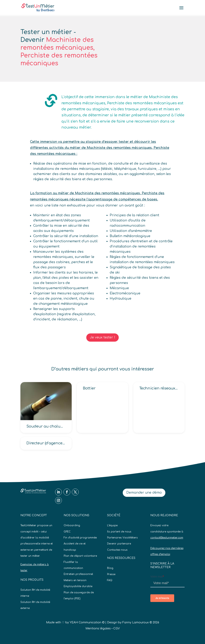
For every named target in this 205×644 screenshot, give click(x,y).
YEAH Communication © (87, 622)
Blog (110, 568)
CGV (117, 628)
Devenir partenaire (119, 544)
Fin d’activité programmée (80, 538)
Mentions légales (98, 628)
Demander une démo (144, 493)
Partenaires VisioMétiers (122, 538)
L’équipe (112, 525)
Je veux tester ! (102, 337)
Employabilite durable (78, 586)
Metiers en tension (75, 580)
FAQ (110, 580)
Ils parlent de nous (119, 532)
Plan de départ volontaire (80, 556)
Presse (111, 574)
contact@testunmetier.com (167, 538)
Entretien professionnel (78, 574)
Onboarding (72, 525)
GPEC (67, 532)
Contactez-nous (117, 550)
